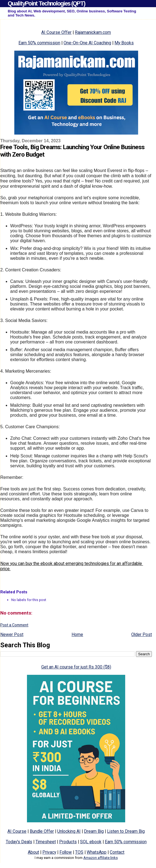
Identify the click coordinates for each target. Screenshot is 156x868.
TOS (79, 852)
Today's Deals (19, 842)
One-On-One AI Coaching (87, 43)
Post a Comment (14, 625)
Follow (66, 852)
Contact (117, 852)
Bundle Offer (42, 831)
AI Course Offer (56, 32)
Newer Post (12, 634)
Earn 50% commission (39, 43)
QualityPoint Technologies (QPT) (46, 3)
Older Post (142, 634)
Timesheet (46, 842)
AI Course (17, 831)
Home (77, 634)
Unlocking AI (69, 831)
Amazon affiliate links (101, 858)
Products (68, 842)
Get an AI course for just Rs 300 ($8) (76, 667)
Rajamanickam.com (93, 32)
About (33, 852)
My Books (124, 43)
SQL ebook (91, 842)
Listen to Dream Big (126, 831)
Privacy (49, 852)
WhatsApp (97, 852)
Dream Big (94, 831)
